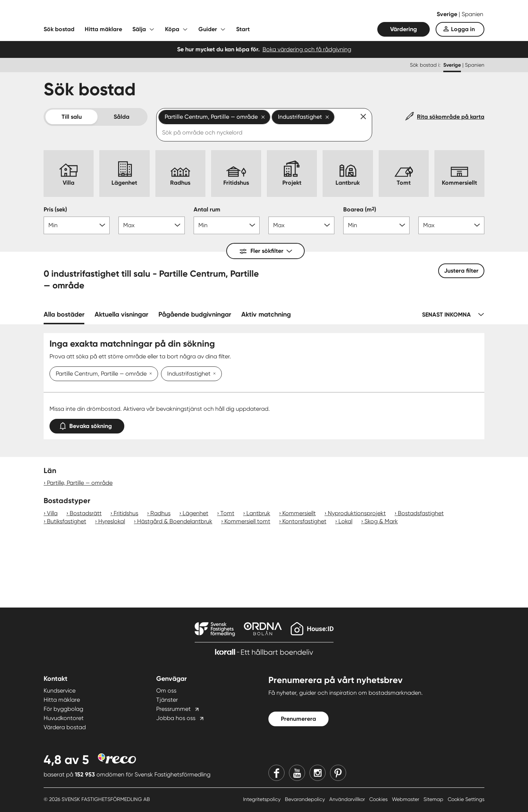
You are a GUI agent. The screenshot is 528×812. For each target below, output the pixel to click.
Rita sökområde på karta (451, 117)
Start (243, 29)
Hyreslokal (112, 521)
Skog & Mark (381, 521)
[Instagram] (318, 773)
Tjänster (167, 700)
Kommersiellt (299, 513)
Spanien (472, 14)
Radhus (160, 513)
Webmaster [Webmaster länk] (406, 799)
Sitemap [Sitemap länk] (434, 799)
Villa (52, 513)
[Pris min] (77, 225)
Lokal (345, 521)
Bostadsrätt (86, 513)
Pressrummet (173, 709)
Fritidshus (126, 513)
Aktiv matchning (266, 314)
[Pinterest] (338, 773)
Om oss (166, 691)
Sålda (122, 117)
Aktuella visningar (121, 314)
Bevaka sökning (87, 425)
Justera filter (461, 271)
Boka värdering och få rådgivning (307, 49)
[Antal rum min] (227, 225)
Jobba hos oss (176, 718)
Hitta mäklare (103, 29)
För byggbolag (63, 709)
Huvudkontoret (64, 718)
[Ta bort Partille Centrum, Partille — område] (149, 374)
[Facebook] (276, 773)
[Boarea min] (376, 225)
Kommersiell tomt (247, 521)
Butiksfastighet (67, 521)
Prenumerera (298, 719)
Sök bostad (59, 29)
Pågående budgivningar (195, 314)
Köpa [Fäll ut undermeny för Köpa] (172, 29)
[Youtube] (297, 773)
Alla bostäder (64, 314)
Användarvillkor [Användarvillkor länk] (348, 799)
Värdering (404, 29)
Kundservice (60, 691)
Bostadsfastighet (421, 513)
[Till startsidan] (117, 15)
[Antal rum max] (301, 225)
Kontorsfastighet (304, 521)
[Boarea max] (451, 225)
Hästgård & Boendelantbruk (175, 521)
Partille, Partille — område (80, 483)
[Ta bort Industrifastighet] (213, 374)
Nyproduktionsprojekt (357, 513)
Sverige (448, 14)
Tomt (227, 513)
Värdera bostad (65, 727)
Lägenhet (195, 513)
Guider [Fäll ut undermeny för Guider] (208, 29)
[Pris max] (151, 225)
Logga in (463, 29)
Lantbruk (258, 513)
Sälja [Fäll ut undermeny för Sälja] (139, 29)
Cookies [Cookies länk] (379, 799)
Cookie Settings (466, 799)
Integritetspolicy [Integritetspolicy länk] (263, 799)
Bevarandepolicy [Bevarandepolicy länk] (306, 799)
